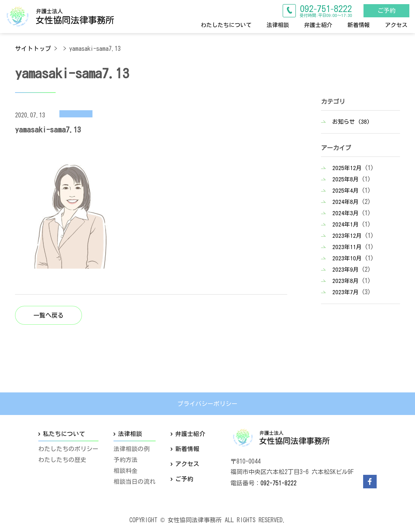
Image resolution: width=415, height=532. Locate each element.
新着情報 (359, 25)
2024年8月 (345, 202)
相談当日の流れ (135, 482)
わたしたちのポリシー (68, 449)
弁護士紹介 (318, 25)
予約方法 (126, 460)
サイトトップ (33, 49)
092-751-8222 (279, 483)
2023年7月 (345, 292)
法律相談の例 (132, 449)
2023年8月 (345, 281)
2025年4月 (345, 191)
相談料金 (126, 471)
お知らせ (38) (351, 122)
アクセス (396, 25)
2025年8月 (345, 179)
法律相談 (278, 25)
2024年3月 (345, 213)
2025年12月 (347, 168)
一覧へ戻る (48, 315)
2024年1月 (345, 224)
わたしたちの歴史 (62, 460)
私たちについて (64, 434)
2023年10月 (347, 258)
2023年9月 (345, 270)
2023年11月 (347, 247)
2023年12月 (347, 236)
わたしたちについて (226, 25)
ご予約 (385, 10)
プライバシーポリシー (207, 404)
